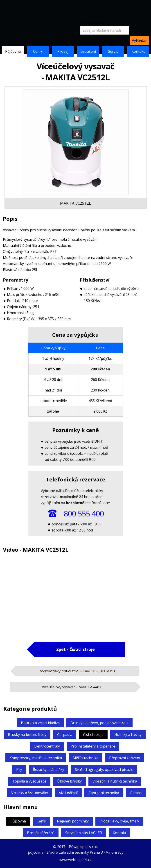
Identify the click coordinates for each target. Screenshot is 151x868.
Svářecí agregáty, (104, 770)
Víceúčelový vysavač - (72, 687)
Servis (113, 51)
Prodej (63, 51)
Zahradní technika (104, 793)
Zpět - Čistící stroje (75, 649)
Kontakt (138, 51)
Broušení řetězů (41, 833)
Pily (19, 770)
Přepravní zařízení (125, 758)
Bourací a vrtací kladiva (40, 723)
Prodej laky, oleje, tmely (119, 821)
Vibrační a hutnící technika (115, 781)
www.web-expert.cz (75, 860)
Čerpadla (65, 735)
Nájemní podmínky (73, 821)
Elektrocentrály (47, 746)
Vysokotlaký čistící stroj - (78, 671)
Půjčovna (13, 51)
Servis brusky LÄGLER (84, 833)
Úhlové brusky (69, 781)
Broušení (88, 51)
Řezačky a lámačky (48, 770)
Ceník (38, 51)
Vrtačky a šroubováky (30, 793)
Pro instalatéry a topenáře (93, 746)
